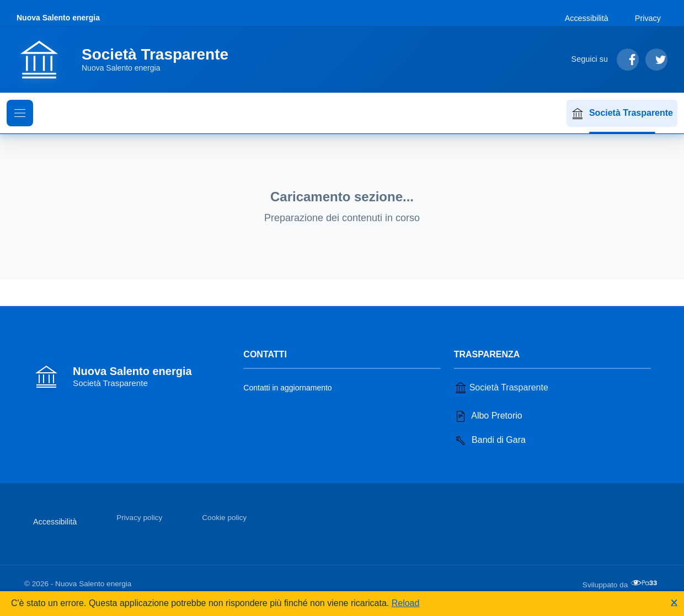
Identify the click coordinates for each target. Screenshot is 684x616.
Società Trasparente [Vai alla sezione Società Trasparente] (501, 388)
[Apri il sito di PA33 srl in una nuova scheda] (645, 583)
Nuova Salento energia (58, 18)
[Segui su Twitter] (656, 60)
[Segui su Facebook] (628, 60)
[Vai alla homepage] (129, 60)
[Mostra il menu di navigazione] (20, 113)
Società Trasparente (622, 114)
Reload (406, 603)
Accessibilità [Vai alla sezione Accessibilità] (587, 18)
